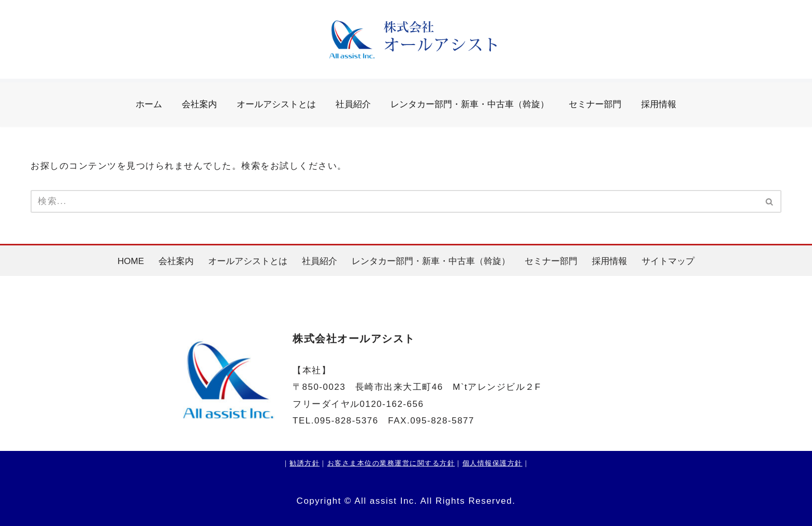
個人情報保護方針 (492, 463)
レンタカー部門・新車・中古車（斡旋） (470, 104)
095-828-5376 (346, 421)
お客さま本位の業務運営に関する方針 (391, 463)
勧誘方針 (304, 463)
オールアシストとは (276, 104)
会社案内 (199, 104)
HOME (131, 261)
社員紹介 (353, 104)
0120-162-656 (392, 404)
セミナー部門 (595, 104)
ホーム (149, 104)
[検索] (394, 201)
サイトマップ (668, 261)
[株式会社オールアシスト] (406, 40)
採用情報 (659, 104)
